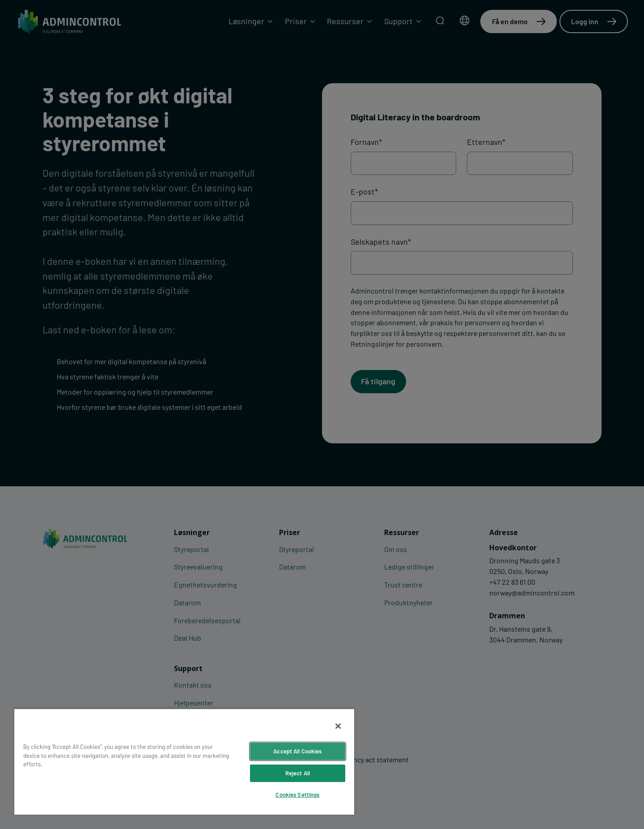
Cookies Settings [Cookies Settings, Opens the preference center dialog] (297, 795)
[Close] (338, 726)
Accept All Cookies (297, 751)
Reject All (298, 773)
